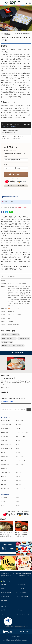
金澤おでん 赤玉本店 (24, 338)
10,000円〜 (4, 505)
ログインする (4, 585)
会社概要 (3, 610)
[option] (7, 529)
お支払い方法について (6, 593)
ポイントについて (5, 597)
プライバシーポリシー (6, 614)
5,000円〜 (3, 501)
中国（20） (4, 485)
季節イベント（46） (21, 489)
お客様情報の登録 (21, 585)
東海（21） (19, 477)
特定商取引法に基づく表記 (23, 614)
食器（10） (4, 461)
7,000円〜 (19, 501)
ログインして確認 (15, 308)
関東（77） (19, 473)
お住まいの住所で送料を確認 (9, 126)
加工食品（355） (5, 433)
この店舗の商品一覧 (9, 378)
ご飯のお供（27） (5, 465)
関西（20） (4, 481)
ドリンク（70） (5, 437)
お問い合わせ (4, 601)
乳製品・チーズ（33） (6, 445)
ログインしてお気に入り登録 (16, 186)
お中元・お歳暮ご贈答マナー (23, 597)
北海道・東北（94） (6, 473)
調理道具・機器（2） (6, 457)
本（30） (18, 453)
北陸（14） (19, 481)
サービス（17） (20, 457)
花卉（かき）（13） (21, 461)
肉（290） (19, 425)
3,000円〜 (19, 497)
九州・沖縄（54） (5, 489)
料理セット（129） (21, 437)
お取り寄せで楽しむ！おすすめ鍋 (10, 335)
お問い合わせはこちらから (21, 208)
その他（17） (4, 441)
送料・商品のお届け (21, 593)
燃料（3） (3, 453)
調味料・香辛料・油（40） (7, 449)
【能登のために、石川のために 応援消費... (13, 346)
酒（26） (18, 445)
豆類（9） (19, 429)
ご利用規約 (19, 610)
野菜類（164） (20, 421)
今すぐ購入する (16, 174)
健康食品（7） (20, 449)
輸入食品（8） (4, 469)
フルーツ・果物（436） (6, 425)
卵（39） (18, 441)
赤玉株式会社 (11, 277)
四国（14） (19, 485)
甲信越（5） (4, 477)
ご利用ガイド (4, 589)
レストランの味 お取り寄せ (9, 338)
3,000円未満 (4, 497)
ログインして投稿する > (9, 402)
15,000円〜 (19, 505)
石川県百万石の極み (7, 342)
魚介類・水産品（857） (6, 429)
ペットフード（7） (21, 469)
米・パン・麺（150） (6, 421)
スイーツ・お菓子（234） (22, 433)
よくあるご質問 (20, 589)
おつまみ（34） (20, 465)
